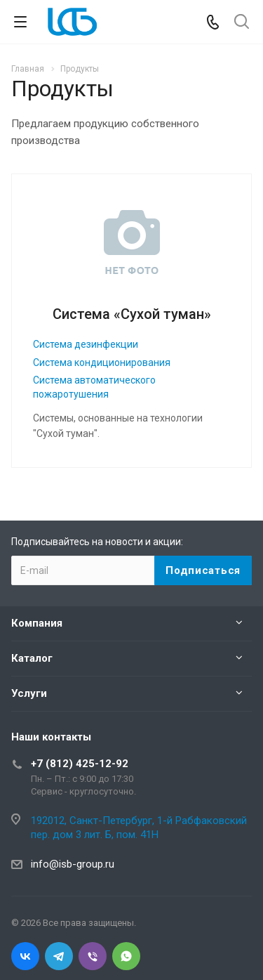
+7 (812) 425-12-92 (80, 764)
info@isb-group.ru (73, 864)
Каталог (32, 658)
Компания (37, 623)
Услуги (29, 693)
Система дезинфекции (86, 344)
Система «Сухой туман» (132, 314)
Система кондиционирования (102, 362)
